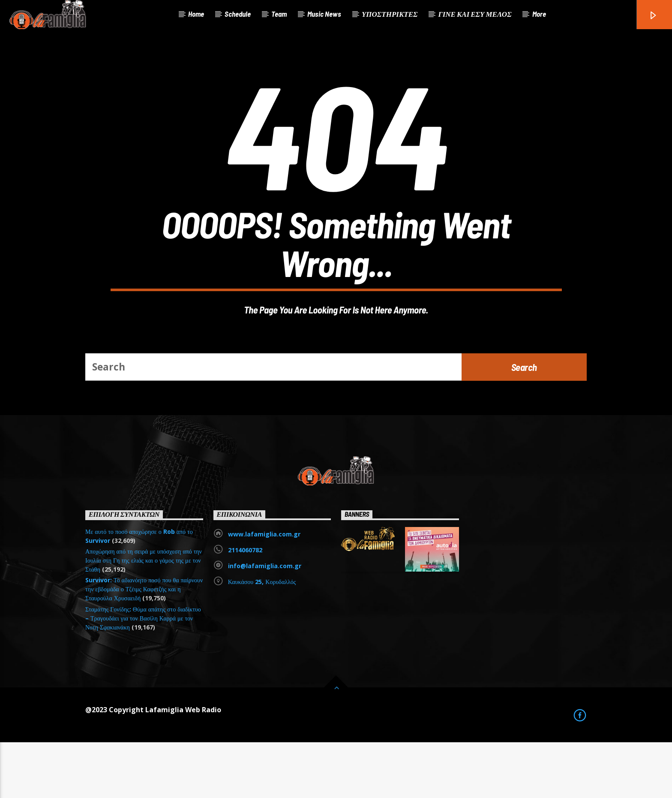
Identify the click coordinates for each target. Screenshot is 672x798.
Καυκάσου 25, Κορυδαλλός (262, 637)
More (539, 14)
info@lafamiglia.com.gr (265, 622)
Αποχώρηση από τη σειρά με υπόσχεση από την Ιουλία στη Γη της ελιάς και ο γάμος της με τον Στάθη (144, 616)
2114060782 (245, 606)
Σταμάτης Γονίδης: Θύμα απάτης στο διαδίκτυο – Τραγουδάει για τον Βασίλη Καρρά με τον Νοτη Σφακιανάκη (143, 674)
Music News (324, 14)
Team (279, 14)
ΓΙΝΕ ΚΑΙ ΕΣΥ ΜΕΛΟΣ (475, 14)
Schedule (238, 14)
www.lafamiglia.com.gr (264, 590)
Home (196, 14)
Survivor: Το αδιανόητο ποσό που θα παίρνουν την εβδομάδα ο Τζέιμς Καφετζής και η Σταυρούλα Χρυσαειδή (144, 645)
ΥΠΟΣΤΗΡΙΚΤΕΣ (390, 14)
